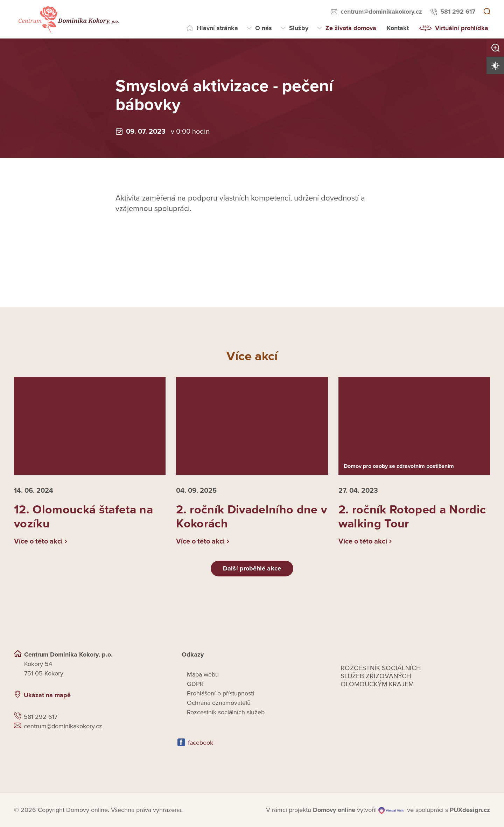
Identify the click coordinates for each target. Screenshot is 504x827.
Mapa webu (203, 674)
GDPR (195, 684)
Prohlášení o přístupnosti (220, 693)
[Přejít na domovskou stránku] (68, 19)
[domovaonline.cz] (334, 810)
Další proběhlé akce (252, 568)
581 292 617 (458, 12)
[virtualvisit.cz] (391, 810)
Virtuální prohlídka (462, 28)
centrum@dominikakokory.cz (381, 12)
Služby (299, 28)
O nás (264, 28)
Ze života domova (351, 28)
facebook (201, 743)
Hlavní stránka (217, 28)
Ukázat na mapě (47, 695)
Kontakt (398, 28)
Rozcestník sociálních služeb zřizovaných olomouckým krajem (381, 676)
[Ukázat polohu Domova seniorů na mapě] (140, 695)
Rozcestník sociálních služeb (226, 712)
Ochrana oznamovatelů (219, 703)
